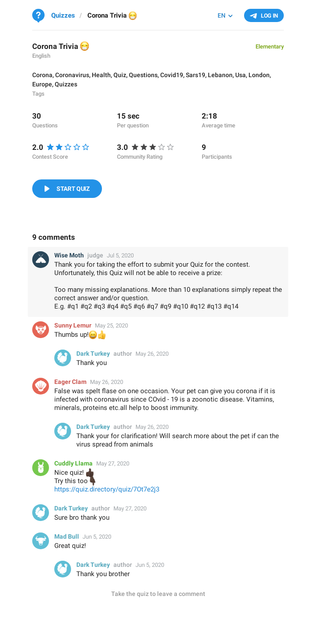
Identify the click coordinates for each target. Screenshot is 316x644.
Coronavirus (72, 75)
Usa (241, 75)
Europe (42, 84)
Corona (42, 75)
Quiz (120, 75)
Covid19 (172, 75)
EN (222, 15)
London (259, 75)
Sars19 (196, 75)
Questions (143, 75)
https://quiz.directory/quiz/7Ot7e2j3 (107, 489)
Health (101, 75)
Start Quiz (73, 189)
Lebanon (220, 75)
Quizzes (66, 84)
